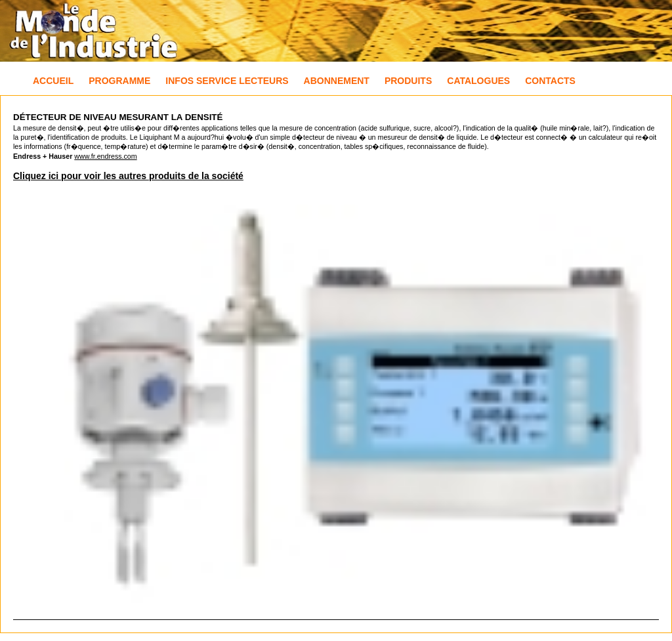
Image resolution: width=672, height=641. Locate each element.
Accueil (53, 81)
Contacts (550, 81)
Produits (408, 81)
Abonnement (337, 81)
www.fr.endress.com (105, 156)
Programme (119, 81)
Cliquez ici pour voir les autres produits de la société (128, 176)
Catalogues (478, 81)
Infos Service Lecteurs (227, 81)
